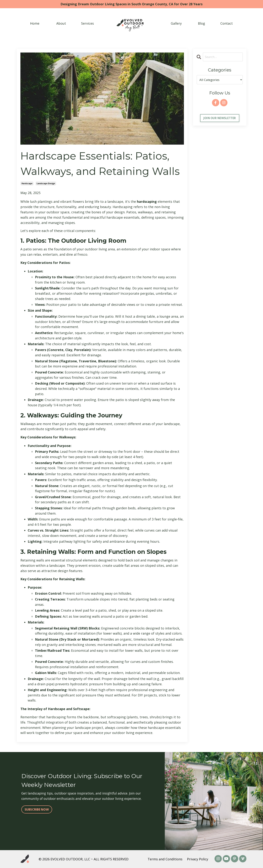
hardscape (27, 183)
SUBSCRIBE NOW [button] (37, 811)
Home (35, 23)
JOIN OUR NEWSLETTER (220, 118)
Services (87, 23)
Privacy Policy (198, 859)
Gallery (176, 23)
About (61, 23)
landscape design (46, 183)
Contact (227, 23)
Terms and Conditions (165, 859)
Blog (201, 23)
